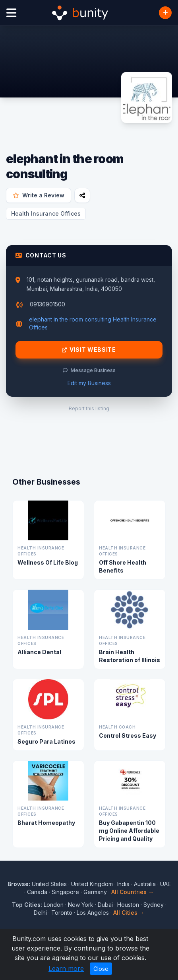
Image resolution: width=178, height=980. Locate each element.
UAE (165, 884)
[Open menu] (11, 13)
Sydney (154, 905)
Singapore (65, 892)
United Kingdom (92, 884)
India (123, 884)
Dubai (105, 905)
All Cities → (129, 913)
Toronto (62, 913)
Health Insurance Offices (46, 213)
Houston (128, 905)
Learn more (66, 968)
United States (49, 884)
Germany (95, 892)
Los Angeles (93, 913)
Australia (145, 884)
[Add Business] (165, 13)
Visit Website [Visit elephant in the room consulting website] (89, 350)
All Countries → (133, 892)
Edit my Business (89, 383)
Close (101, 969)
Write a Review (39, 195)
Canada (37, 892)
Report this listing (89, 408)
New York (81, 905)
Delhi (40, 913)
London (54, 905)
